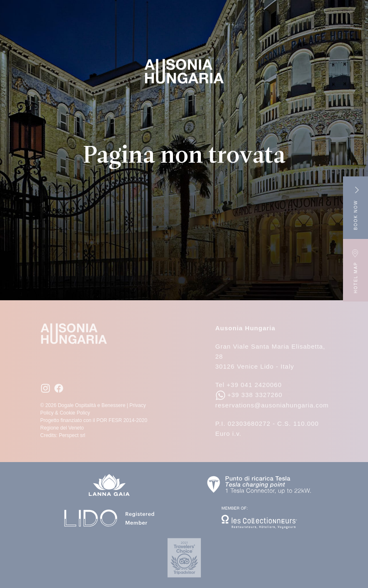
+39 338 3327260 (249, 395)
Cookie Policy (75, 413)
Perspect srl (72, 435)
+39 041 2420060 (254, 385)
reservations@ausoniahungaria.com (272, 405)
